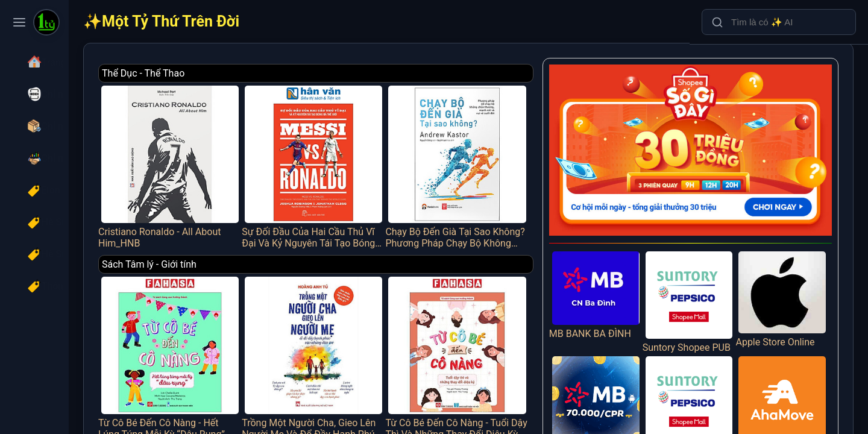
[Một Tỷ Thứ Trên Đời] (46, 24)
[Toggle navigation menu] (19, 22)
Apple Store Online (788, 275)
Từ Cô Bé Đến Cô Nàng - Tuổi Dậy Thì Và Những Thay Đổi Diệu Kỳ (495, 334)
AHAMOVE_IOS (788, 384)
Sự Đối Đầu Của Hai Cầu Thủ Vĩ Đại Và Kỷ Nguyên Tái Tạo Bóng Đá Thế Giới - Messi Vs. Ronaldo (367, 158)
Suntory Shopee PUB (704, 283)
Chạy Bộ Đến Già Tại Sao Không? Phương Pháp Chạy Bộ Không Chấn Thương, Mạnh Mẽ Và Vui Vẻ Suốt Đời (495, 158)
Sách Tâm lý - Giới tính (225, 249)
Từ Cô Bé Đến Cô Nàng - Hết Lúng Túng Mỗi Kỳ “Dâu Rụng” (238, 334)
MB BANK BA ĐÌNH (621, 272)
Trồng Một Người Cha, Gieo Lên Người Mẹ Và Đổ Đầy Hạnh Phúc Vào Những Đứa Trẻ (367, 334)
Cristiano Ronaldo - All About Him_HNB (238, 158)
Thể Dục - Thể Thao (219, 73)
